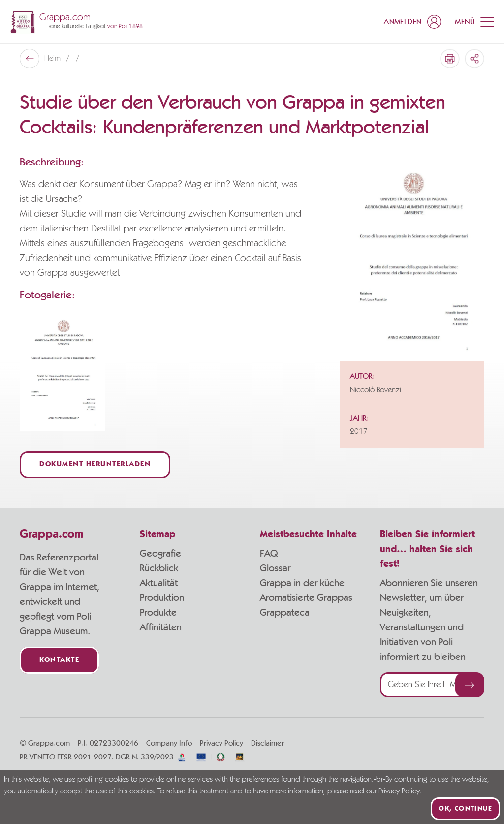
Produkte (158, 613)
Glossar (275, 568)
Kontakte (59, 660)
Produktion (162, 598)
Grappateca (285, 613)
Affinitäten (161, 627)
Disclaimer (268, 743)
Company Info (169, 743)
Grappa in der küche (302, 583)
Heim (53, 59)
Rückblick (159, 568)
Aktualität (159, 583)
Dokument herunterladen (95, 465)
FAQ (269, 554)
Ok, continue (465, 809)
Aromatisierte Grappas (306, 598)
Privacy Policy (221, 743)
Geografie (160, 554)
